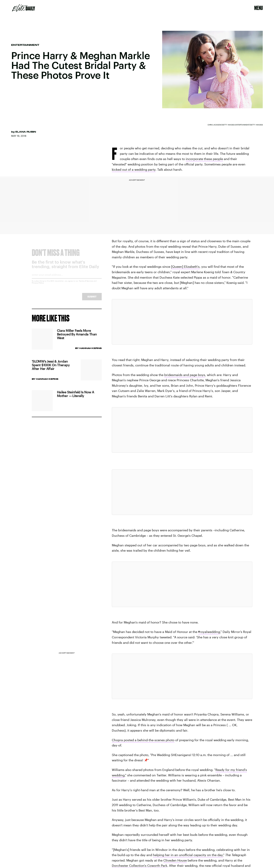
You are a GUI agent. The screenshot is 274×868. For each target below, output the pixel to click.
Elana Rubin (26, 132)
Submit (92, 299)
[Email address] (67, 279)
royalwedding (209, 632)
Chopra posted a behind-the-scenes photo (143, 740)
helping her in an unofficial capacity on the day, (188, 855)
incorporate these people (204, 159)
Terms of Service (86, 284)
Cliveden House (175, 860)
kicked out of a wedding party (134, 169)
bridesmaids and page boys (185, 375)
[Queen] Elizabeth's (185, 267)
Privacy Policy (38, 286)
